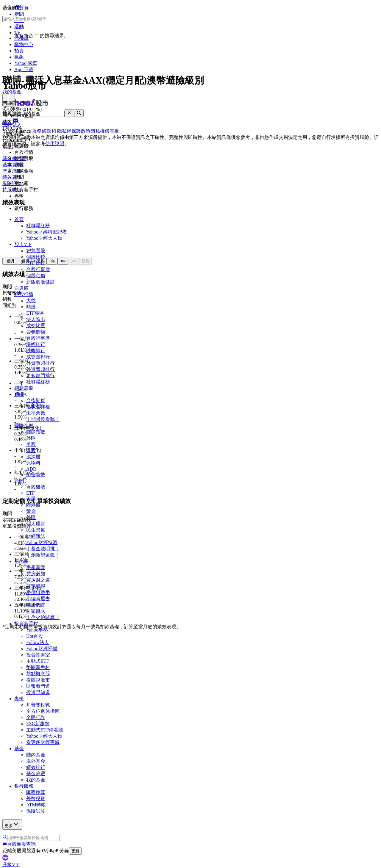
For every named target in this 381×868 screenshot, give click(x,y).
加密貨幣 (36, 475)
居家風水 (36, 611)
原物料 (33, 463)
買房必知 (36, 574)
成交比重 (36, 326)
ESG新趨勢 (38, 724)
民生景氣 (36, 530)
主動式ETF (38, 661)
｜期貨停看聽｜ (43, 419)
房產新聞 (36, 567)
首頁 (19, 219)
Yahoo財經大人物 (44, 238)
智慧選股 (36, 251)
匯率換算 (36, 792)
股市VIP (23, 244)
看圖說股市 (38, 680)
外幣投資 (36, 799)
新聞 (19, 481)
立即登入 (12, 125)
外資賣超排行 (40, 369)
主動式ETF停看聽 (45, 730)
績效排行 (36, 767)
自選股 (21, 288)
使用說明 (55, 144)
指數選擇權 (38, 407)
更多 (12, 824)
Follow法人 (38, 642)
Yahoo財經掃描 (42, 649)
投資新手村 (26, 624)
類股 (31, 307)
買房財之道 (38, 580)
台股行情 (24, 294)
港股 (31, 451)
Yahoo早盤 (37, 630)
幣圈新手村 (38, 667)
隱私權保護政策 (74, 131)
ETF (30, 493)
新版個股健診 (40, 282)
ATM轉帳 (36, 805)
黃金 (31, 511)
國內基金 (36, 755)
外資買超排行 (40, 363)
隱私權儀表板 (105, 131)
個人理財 (36, 524)
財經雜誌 (36, 536)
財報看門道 (38, 686)
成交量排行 (38, 357)
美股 (31, 444)
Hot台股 (35, 636)
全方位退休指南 (43, 711)
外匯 (31, 438)
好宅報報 (36, 586)
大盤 (31, 301)
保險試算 (36, 811)
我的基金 (36, 780)
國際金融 (24, 426)
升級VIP (11, 865)
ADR (31, 469)
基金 (19, 749)
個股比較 (36, 257)
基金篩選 (36, 774)
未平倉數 (36, 413)
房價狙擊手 (38, 592)
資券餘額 (36, 332)
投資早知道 (38, 692)
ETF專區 (35, 313)
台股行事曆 (38, 269)
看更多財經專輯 (43, 742)
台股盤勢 (36, 487)
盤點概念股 (38, 674)
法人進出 (36, 319)
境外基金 (36, 761)
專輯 (19, 699)
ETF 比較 (36, 263)
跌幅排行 (36, 351)
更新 (75, 851)
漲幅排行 (36, 344)
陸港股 (33, 505)
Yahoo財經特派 (42, 542)
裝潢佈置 (36, 605)
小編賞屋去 (38, 599)
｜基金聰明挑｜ (43, 549)
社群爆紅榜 (38, 226)
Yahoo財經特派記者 (47, 232)
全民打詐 (36, 717)
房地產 (21, 561)
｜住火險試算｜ (43, 617)
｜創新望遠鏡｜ (43, 555)
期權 (19, 394)
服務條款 (42, 131)
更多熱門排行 (40, 376)
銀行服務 (24, 786)
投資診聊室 (38, 655)
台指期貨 (36, 401)
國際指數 (36, 432)
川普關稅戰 (38, 705)
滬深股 (33, 457)
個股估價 (36, 276)
